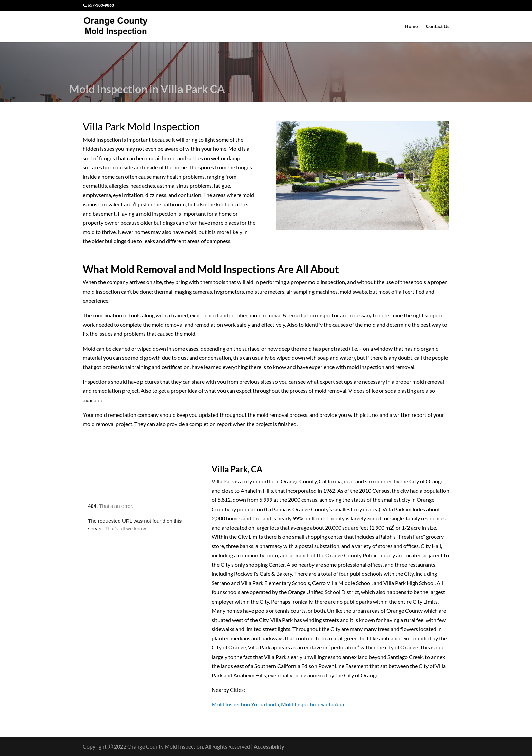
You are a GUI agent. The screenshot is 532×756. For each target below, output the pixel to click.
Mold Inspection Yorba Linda (245, 704)
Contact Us (438, 27)
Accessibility (269, 746)
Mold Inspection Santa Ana (312, 704)
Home (411, 27)
